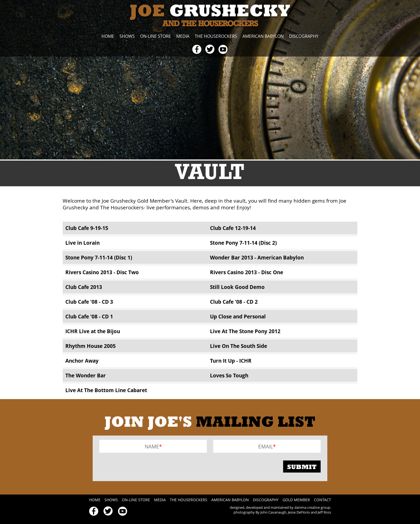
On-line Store (155, 36)
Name (152, 446)
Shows (127, 36)
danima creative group (312, 507)
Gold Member (296, 500)
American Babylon (263, 36)
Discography (304, 36)
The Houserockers (216, 36)
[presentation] (140, 466)
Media (183, 36)
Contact (322, 500)
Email (266, 446)
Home (108, 36)
